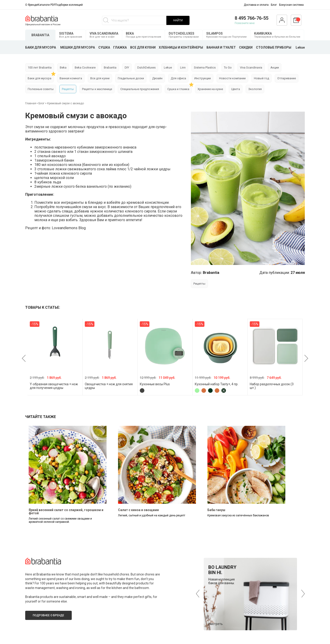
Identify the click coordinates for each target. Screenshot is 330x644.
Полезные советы (41, 89)
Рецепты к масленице (97, 89)
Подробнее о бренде (48, 615)
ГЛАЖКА (120, 47)
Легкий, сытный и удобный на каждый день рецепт (152, 515)
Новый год (261, 78)
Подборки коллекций (69, 5)
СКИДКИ (246, 47)
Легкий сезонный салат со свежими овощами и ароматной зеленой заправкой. (60, 520)
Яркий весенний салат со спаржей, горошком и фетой (66, 512)
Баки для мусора (40, 78)
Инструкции (203, 78)
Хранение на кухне (210, 89)
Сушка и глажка (178, 89)
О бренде (31, 5)
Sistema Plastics (205, 67)
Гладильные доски (131, 78)
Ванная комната (71, 78)
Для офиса (178, 78)
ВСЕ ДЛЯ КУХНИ (143, 47)
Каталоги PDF (46, 5)
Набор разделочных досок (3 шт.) (272, 386)
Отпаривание (287, 78)
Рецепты (68, 89)
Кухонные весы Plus (155, 384)
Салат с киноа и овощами (138, 510)
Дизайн (157, 78)
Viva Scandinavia (251, 67)
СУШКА (104, 47)
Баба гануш (216, 510)
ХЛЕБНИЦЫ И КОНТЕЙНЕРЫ (181, 47)
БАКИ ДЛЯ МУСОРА (41, 47)
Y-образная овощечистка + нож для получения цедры (54, 386)
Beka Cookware (85, 67)
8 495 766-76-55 (252, 18)
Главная (31, 103)
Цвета (236, 89)
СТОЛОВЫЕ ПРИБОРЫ (274, 47)
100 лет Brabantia (40, 67)
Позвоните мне (245, 23)
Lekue (300, 47)
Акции (275, 67)
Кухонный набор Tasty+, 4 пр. (217, 384)
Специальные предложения (140, 89)
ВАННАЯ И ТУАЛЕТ (221, 47)
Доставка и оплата (256, 5)
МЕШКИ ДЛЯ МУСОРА (78, 47)
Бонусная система (291, 5)
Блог (274, 5)
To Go (228, 67)
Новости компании (232, 78)
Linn (183, 67)
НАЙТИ (178, 20)
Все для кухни (100, 78)
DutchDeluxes (146, 67)
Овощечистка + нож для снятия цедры (109, 386)
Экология (255, 89)
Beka (63, 67)
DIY (127, 67)
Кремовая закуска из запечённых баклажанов (238, 515)
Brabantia (110, 67)
